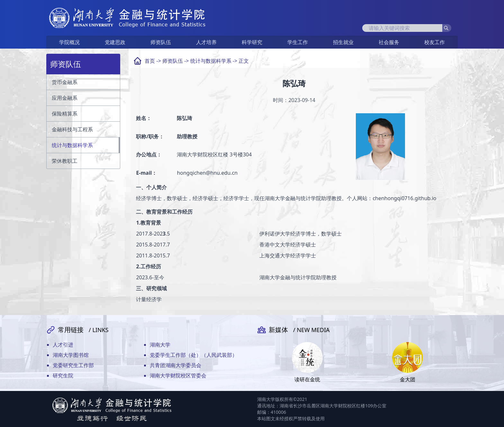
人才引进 (63, 345)
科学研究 (252, 42)
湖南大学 (160, 345)
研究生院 (63, 376)
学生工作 (298, 42)
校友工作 (435, 42)
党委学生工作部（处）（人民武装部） (194, 355)
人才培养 (206, 42)
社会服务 (389, 42)
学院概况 (69, 42)
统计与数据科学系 (211, 61)
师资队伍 (161, 42)
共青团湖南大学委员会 (175, 365)
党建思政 (115, 42)
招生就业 (343, 42)
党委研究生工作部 (73, 365)
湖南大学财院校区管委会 (178, 376)
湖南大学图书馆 (71, 355)
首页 (150, 61)
